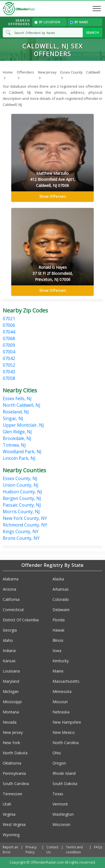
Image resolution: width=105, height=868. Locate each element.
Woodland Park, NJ (22, 452)
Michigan (11, 691)
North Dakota (15, 753)
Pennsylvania (14, 773)
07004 (9, 352)
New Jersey (13, 732)
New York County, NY (25, 518)
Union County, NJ (21, 485)
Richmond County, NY (25, 525)
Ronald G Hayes (52, 274)
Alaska (58, 579)
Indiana (9, 651)
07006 (9, 325)
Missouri (60, 702)
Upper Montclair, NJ (23, 425)
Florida (59, 620)
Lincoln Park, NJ (19, 458)
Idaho (8, 640)
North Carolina (66, 743)
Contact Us (52, 850)
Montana (11, 712)
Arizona (9, 589)
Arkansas (61, 589)
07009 (9, 345)
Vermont (60, 804)
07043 (9, 372)
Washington (63, 814)
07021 (9, 319)
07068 (9, 338)
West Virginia (14, 824)
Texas (58, 794)
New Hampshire (67, 722)
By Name (79, 22)
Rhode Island (64, 773)
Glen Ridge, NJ (17, 432)
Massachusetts (66, 681)
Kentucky (61, 661)
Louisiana (11, 671)
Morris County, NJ (21, 512)
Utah (7, 804)
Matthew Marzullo (52, 180)
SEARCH (92, 32)
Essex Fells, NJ (17, 398)
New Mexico (64, 732)
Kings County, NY (21, 531)
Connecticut (13, 610)
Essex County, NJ (20, 478)
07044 (9, 332)
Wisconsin (61, 824)
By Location (47, 22)
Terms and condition (74, 850)
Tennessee (13, 794)
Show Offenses (53, 196)
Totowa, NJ (14, 445)
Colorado (61, 599)
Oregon (59, 763)
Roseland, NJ (16, 412)
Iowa (57, 651)
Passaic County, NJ (22, 505)
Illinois (58, 640)
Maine (58, 671)
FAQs (98, 847)
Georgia (10, 630)
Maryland (11, 681)
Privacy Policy (31, 850)
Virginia (9, 814)
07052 (9, 365)
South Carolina (16, 784)
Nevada (10, 722)
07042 (9, 358)
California (11, 599)
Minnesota (62, 691)
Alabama (11, 579)
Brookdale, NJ (17, 438)
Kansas (9, 661)
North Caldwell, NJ (22, 405)
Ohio (57, 753)
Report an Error (10, 850)
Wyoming (11, 835)
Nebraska (61, 712)
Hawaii (58, 630)
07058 (9, 378)
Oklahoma (12, 763)
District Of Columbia (21, 620)
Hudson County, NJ (22, 492)
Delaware (61, 610)
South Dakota (65, 784)
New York (11, 743)
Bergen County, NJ (22, 498)
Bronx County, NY (21, 538)
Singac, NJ (13, 418)
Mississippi (12, 702)
